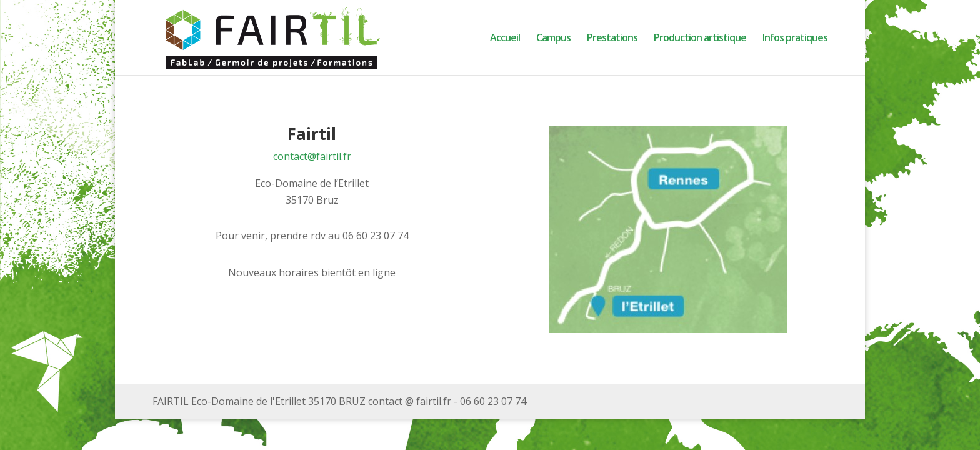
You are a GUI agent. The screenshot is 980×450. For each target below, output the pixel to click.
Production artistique (700, 39)
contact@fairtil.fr (312, 156)
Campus (553, 39)
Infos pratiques (795, 39)
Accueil (505, 39)
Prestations (612, 39)
